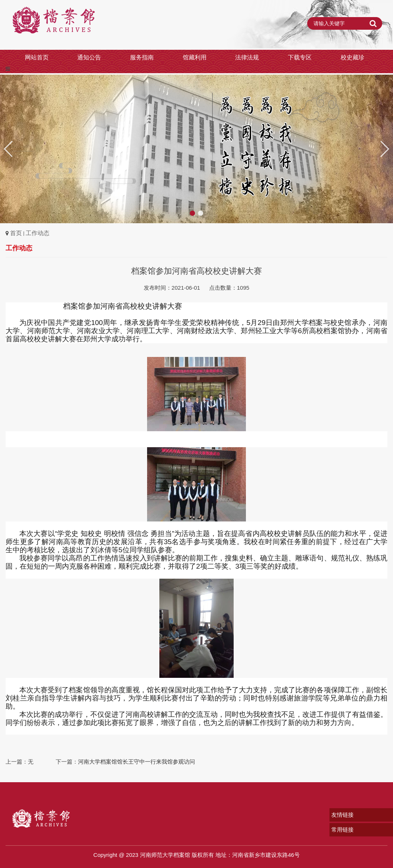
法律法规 (247, 57)
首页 (16, 233)
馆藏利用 (195, 57)
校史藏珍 (353, 57)
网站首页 (37, 57)
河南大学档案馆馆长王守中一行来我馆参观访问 (137, 762)
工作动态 (38, 233)
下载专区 (300, 57)
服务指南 (142, 57)
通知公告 (89, 57)
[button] (384, 149)
